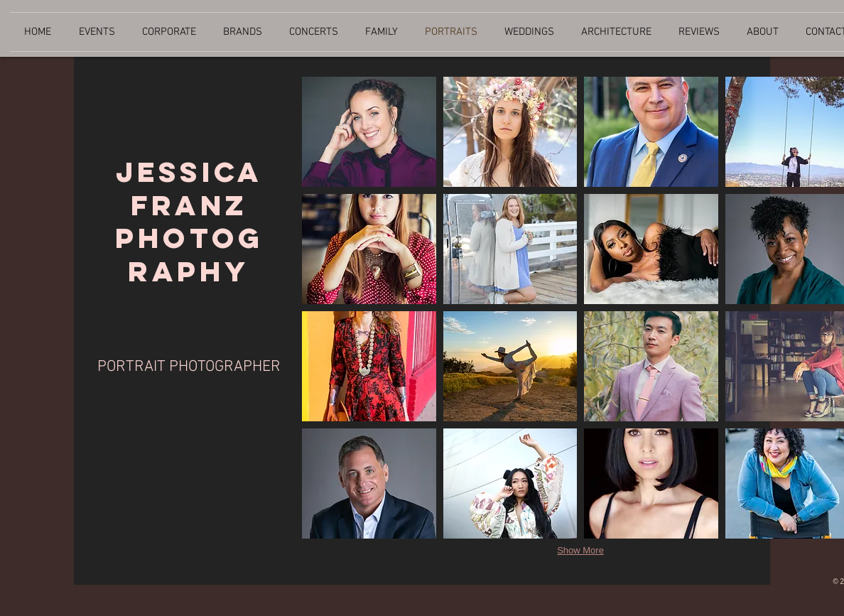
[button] (369, 132)
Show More (580, 550)
